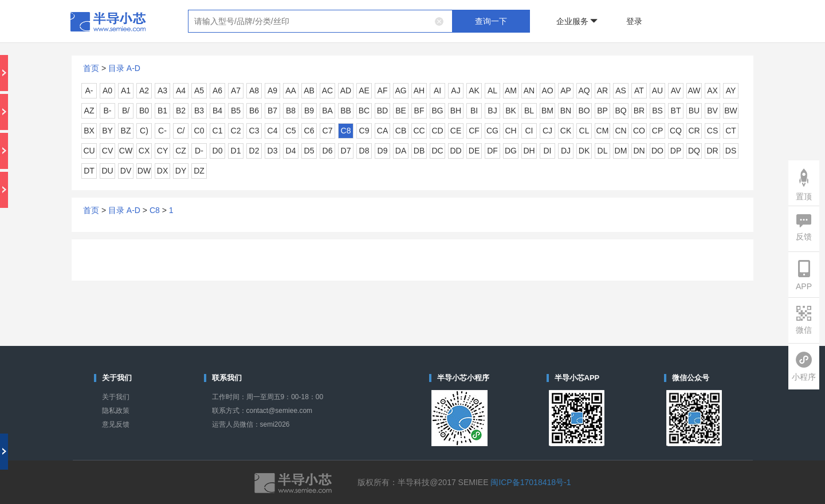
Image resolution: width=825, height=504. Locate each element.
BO (584, 111)
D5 (309, 151)
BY (107, 131)
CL (584, 131)
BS (657, 111)
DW (144, 171)
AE (364, 90)
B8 (291, 111)
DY (181, 171)
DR (712, 151)
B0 (144, 111)
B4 (217, 111)
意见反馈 (116, 424)
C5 (291, 131)
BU (694, 111)
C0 (199, 131)
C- (162, 131)
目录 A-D (124, 68)
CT (731, 131)
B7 (272, 111)
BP (602, 111)
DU (107, 171)
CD (437, 131)
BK (511, 111)
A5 (199, 90)
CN (620, 131)
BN (566, 111)
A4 (181, 90)
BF (419, 111)
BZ (126, 131)
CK (566, 131)
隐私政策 (116, 411)
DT (89, 171)
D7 (346, 151)
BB (346, 111)
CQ (676, 131)
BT (676, 111)
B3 (199, 111)
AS (621, 90)
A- (89, 90)
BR (639, 111)
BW (731, 111)
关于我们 (116, 397)
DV (126, 171)
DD (455, 151)
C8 (346, 131)
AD (346, 90)
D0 (218, 151)
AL (492, 90)
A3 (162, 90)
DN (639, 151)
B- (108, 111)
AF (383, 90)
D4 (291, 151)
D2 (254, 151)
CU (89, 151)
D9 (383, 151)
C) (144, 131)
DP (676, 151)
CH (510, 131)
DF (492, 151)
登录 (634, 21)
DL (603, 151)
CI (529, 131)
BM (547, 111)
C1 (218, 131)
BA (327, 111)
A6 (217, 90)
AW (694, 90)
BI (474, 111)
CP (657, 131)
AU (657, 90)
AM (511, 90)
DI (548, 151)
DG (511, 151)
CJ (547, 131)
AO (547, 90)
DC (437, 151)
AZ (89, 111)
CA (382, 131)
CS (712, 131)
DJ (566, 151)
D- (199, 151)
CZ (181, 151)
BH (456, 111)
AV (676, 90)
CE (456, 131)
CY (162, 151)
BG (437, 111)
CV (107, 151)
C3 (254, 131)
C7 (328, 131)
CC (419, 131)
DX (162, 171)
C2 (236, 131)
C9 (364, 131)
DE (474, 151)
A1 (126, 90)
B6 (254, 111)
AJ (455, 90)
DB (419, 151)
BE (401, 111)
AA (291, 90)
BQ (620, 111)
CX (144, 151)
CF (474, 131)
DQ (694, 151)
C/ (181, 131)
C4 (273, 131)
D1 (236, 151)
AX (712, 90)
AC (327, 90)
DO (657, 151)
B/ (126, 111)
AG (400, 90)
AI (437, 90)
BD (382, 111)
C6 (309, 131)
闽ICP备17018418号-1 (531, 482)
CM (603, 131)
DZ (199, 171)
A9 (272, 90)
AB (309, 90)
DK (584, 151)
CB (401, 131)
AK (474, 90)
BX (89, 131)
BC (364, 111)
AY (731, 90)
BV (712, 111)
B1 (162, 111)
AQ (584, 90)
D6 (328, 151)
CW (126, 151)
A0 (107, 90)
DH (529, 151)
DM (621, 151)
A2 (144, 90)
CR (694, 131)
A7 (236, 90)
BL (529, 111)
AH (419, 90)
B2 (181, 111)
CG (492, 131)
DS (731, 151)
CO (639, 131)
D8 (364, 151)
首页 (91, 68)
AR (602, 90)
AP (566, 90)
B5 (236, 111)
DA (401, 151)
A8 (254, 90)
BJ (492, 111)
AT (639, 90)
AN (529, 90)
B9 (309, 111)
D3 (273, 151)
